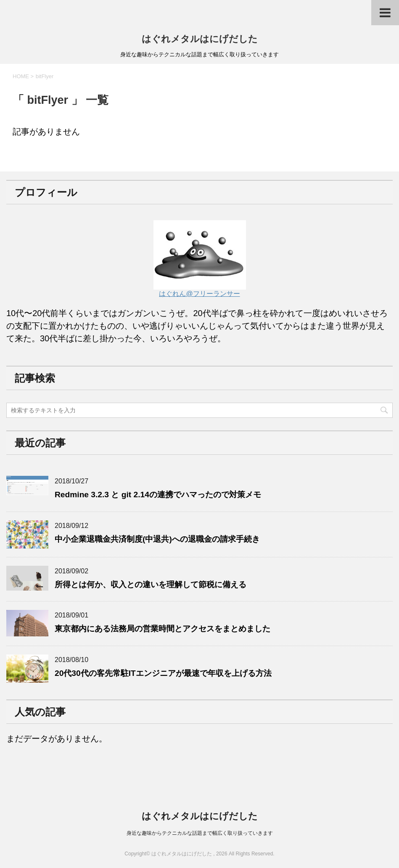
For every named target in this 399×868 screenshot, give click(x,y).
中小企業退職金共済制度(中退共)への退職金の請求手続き (157, 539)
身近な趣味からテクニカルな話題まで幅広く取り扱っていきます (200, 833)
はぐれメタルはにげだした (200, 39)
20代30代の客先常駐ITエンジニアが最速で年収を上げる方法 (163, 673)
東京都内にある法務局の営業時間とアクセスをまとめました (163, 629)
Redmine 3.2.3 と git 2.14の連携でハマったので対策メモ (158, 495)
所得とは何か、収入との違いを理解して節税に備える (151, 584)
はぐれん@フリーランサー (200, 290)
